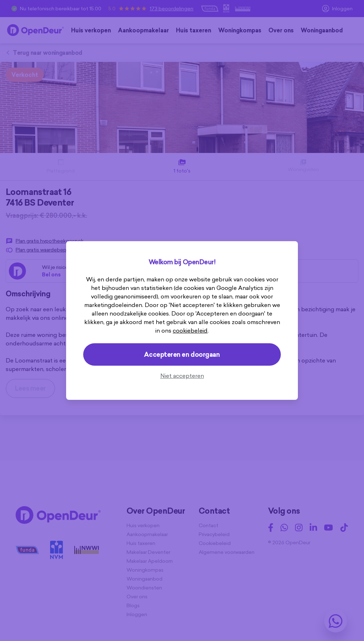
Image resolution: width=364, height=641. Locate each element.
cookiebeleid (190, 330)
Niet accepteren (182, 376)
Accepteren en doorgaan (182, 354)
